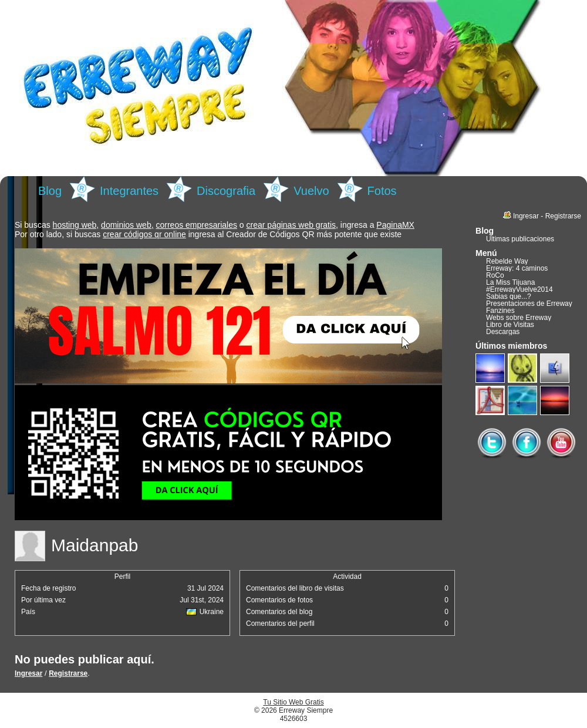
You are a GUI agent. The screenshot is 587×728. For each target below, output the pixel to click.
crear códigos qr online (144, 234)
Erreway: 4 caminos (517, 268)
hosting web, (76, 225)
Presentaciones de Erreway (529, 304)
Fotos (382, 191)
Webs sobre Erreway (519, 318)
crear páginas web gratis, (292, 225)
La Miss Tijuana (510, 282)
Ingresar (28, 673)
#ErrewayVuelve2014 (519, 289)
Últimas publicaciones (520, 239)
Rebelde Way (507, 261)
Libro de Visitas (510, 325)
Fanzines (500, 311)
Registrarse (68, 673)
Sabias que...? (509, 296)
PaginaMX (395, 225)
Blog (50, 191)
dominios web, (127, 225)
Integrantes (129, 191)
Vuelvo (311, 191)
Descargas (503, 332)
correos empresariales (196, 225)
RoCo (495, 275)
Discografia (226, 191)
